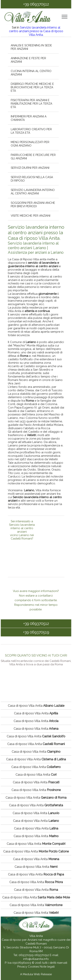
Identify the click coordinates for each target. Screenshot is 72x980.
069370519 (26, 955)
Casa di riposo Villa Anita (36, 706)
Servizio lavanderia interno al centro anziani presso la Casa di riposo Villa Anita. (36, 31)
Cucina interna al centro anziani (31, 73)
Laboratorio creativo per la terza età (31, 131)
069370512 (42, 955)
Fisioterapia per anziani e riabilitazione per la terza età (31, 104)
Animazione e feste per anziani (28, 60)
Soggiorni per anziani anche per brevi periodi (33, 205)
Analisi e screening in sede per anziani (31, 47)
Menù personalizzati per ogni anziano (30, 144)
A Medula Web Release (36, 974)
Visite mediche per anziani (30, 216)
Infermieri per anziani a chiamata (28, 118)
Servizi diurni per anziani (30, 168)
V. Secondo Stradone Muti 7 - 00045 (28, 947)
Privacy (23, 967)
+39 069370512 (36, 4)
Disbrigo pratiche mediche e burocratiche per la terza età (32, 87)
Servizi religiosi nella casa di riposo (32, 179)
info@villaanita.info (36, 959)
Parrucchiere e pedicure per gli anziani (33, 157)
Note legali (47, 967)
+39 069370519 (36, 632)
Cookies (34, 967)
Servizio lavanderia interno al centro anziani (33, 192)
